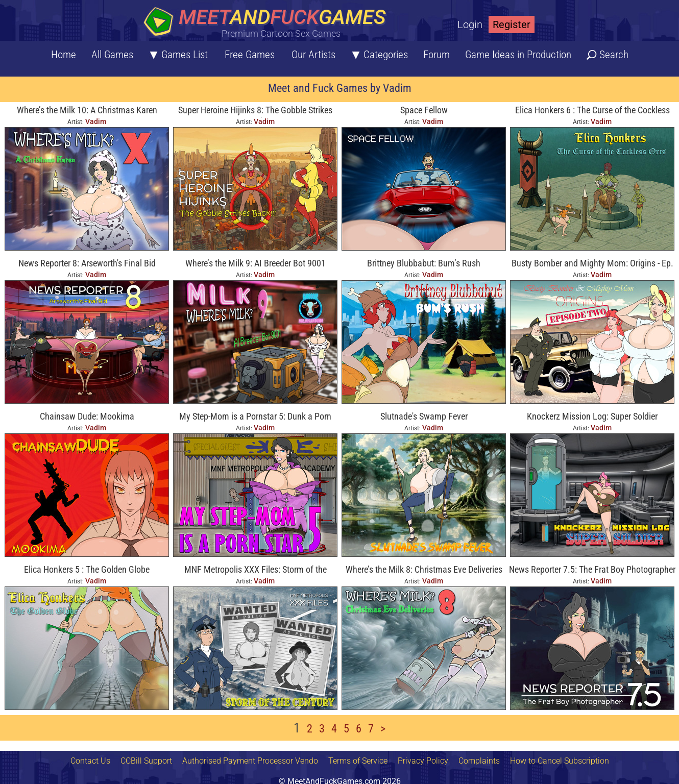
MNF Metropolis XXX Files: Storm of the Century (256, 570)
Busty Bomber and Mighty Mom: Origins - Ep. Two (592, 264)
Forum (436, 55)
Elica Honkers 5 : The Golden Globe (87, 569)
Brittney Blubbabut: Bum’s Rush (424, 263)
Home (64, 55)
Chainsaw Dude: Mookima (87, 416)
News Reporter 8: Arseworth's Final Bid (87, 263)
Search (614, 55)
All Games (112, 55)
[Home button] (268, 23)
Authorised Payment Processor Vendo (250, 761)
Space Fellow (424, 110)
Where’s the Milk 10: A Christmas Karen (87, 110)
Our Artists (313, 55)
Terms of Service (358, 761)
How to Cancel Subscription (560, 761)
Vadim (96, 121)
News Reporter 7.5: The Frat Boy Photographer (592, 569)
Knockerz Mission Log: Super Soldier (592, 416)
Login (470, 24)
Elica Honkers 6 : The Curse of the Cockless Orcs (592, 111)
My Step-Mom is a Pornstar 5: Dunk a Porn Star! (255, 417)
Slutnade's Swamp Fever (424, 416)
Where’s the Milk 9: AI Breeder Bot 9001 (256, 263)
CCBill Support (146, 761)
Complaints (479, 761)
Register (512, 24)
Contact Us (90, 761)
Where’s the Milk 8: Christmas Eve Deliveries (424, 569)
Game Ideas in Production (518, 55)
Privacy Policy (423, 761)
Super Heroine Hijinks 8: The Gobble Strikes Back (255, 111)
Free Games (250, 55)
